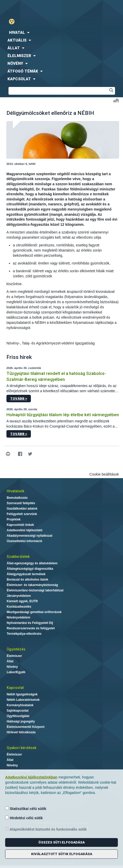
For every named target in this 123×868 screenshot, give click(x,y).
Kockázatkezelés (19, 607)
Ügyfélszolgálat (18, 716)
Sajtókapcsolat (18, 711)
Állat (10, 661)
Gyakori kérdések (21, 748)
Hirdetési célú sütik (24, 818)
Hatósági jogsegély (21, 721)
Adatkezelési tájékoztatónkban (31, 777)
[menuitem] (61, 33)
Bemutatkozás (17, 498)
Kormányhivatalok (20, 705)
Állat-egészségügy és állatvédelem (32, 563)
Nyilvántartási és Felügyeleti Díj (30, 623)
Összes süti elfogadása (61, 842)
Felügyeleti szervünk (22, 514)
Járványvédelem (19, 596)
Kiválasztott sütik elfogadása (62, 854)
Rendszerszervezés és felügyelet (31, 628)
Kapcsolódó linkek (20, 525)
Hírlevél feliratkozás (21, 732)
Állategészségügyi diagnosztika (30, 569)
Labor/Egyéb (16, 672)
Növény (12, 667)
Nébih (31, 8)
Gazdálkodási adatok (22, 509)
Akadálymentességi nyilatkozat (29, 536)
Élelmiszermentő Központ (26, 727)
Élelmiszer (14, 656)
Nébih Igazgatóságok (22, 694)
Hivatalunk (15, 491)
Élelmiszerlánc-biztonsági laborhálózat (35, 590)
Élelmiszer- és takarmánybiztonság (32, 585)
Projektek (14, 519)
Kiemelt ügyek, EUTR (22, 601)
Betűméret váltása (116, 101)
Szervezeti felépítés (21, 503)
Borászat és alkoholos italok (27, 580)
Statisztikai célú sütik (26, 809)
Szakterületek (18, 557)
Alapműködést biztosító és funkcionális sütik (46, 829)
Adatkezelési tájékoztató (25, 530)
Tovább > (19, 399)
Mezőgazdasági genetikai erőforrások (34, 612)
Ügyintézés (16, 649)
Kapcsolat (15, 688)
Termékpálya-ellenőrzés (24, 634)
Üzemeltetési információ (24, 541)
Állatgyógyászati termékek (26, 574)
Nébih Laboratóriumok (23, 700)
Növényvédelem (18, 617)
